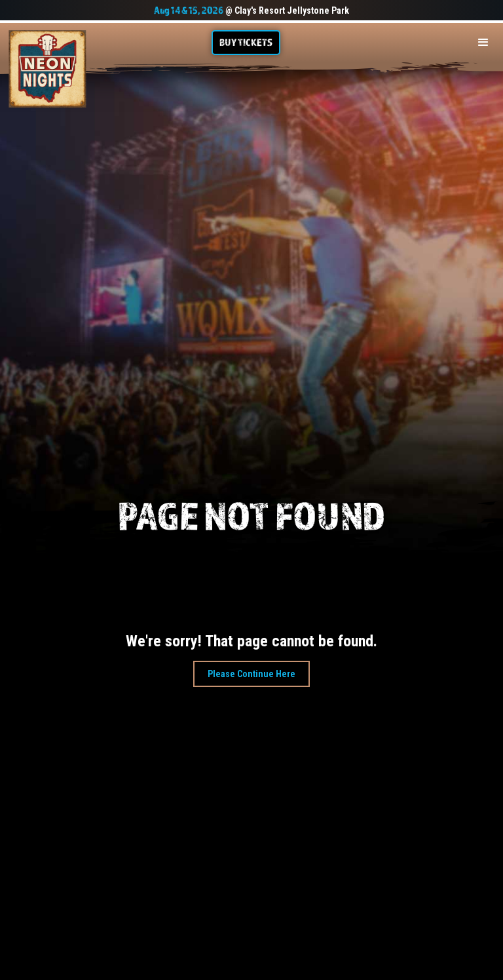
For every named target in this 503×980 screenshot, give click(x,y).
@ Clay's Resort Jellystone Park (251, 10)
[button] (483, 43)
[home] (47, 69)
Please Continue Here (251, 674)
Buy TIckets (246, 42)
